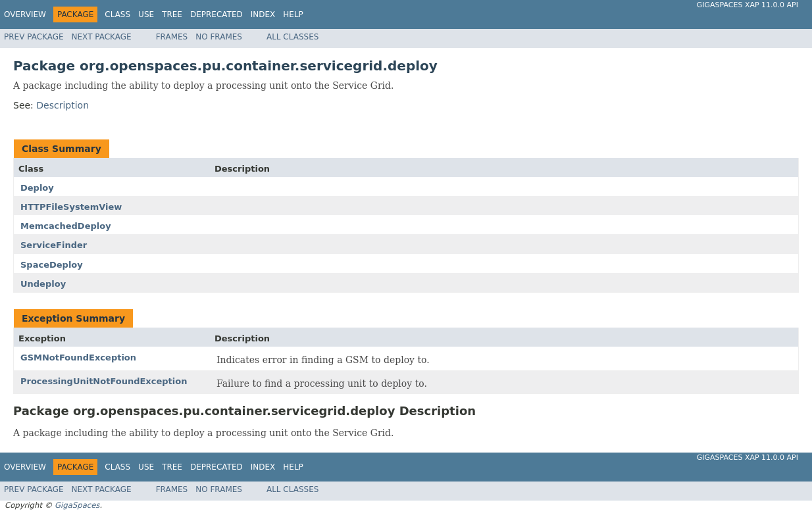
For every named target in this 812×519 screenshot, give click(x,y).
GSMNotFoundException (78, 358)
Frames (172, 37)
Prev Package (34, 37)
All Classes (292, 37)
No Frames (219, 37)
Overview (25, 14)
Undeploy (43, 284)
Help (293, 14)
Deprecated (216, 14)
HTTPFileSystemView (71, 207)
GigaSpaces (77, 505)
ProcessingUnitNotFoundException (104, 381)
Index (263, 14)
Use (146, 14)
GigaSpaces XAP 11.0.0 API (748, 5)
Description (63, 105)
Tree (172, 14)
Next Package (102, 37)
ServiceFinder (54, 245)
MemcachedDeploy (66, 226)
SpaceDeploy (52, 265)
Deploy (37, 188)
